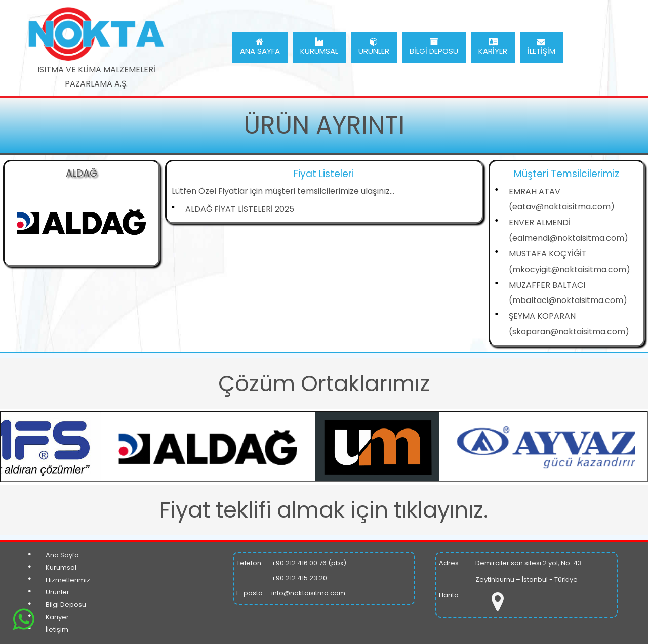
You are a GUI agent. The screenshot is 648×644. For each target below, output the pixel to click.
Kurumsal (61, 567)
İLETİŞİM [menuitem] (541, 47)
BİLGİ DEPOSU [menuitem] (434, 47)
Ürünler (57, 592)
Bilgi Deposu (66, 604)
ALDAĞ (82, 173)
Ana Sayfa (62, 555)
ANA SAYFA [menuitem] (260, 47)
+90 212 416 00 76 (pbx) (309, 563)
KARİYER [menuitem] (493, 47)
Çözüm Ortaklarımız (324, 383)
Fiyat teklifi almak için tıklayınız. (324, 510)
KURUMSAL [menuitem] (319, 47)
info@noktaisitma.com (308, 593)
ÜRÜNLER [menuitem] (374, 47)
